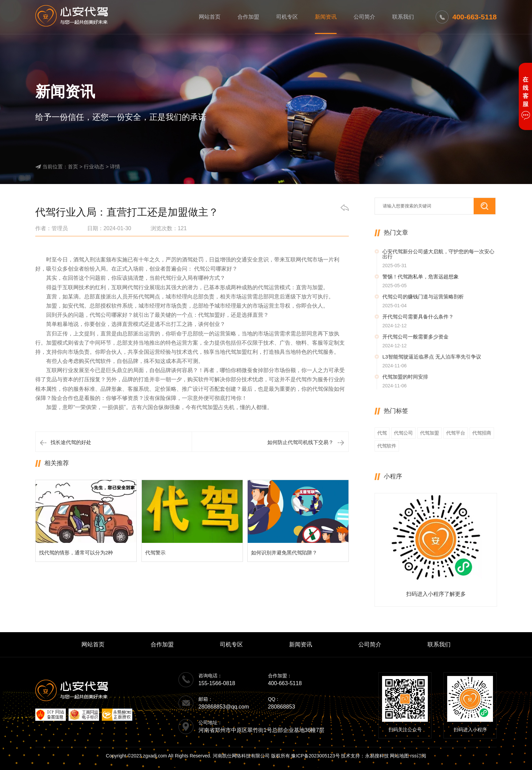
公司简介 (364, 17)
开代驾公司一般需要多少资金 (415, 337)
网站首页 (210, 17)
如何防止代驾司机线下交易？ (300, 442)
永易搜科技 (377, 756)
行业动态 (94, 167)
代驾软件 (387, 446)
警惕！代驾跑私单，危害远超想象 (421, 277)
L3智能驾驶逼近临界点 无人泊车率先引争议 (432, 357)
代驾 (382, 433)
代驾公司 (403, 433)
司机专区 (287, 17)
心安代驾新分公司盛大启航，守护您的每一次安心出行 (438, 254)
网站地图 (399, 756)
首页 (73, 167)
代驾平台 (456, 433)
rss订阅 (418, 756)
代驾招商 (482, 433)
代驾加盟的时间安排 (405, 377)
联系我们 (403, 17)
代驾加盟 (430, 433)
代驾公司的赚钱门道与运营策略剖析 (423, 297)
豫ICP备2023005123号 (315, 756)
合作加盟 (248, 17)
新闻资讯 (326, 17)
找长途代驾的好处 (71, 442)
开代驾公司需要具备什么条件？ (418, 317)
